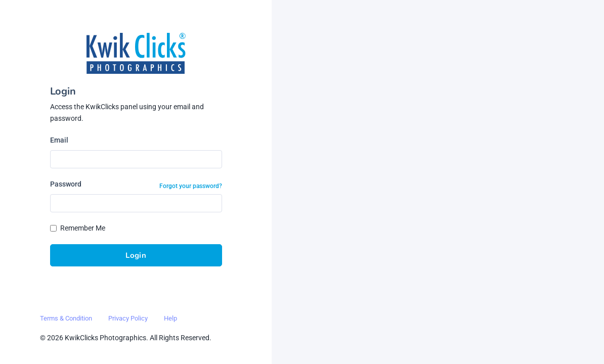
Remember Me (83, 228)
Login (136, 255)
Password (66, 184)
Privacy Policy (128, 318)
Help (170, 318)
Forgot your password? (191, 186)
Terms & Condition (66, 318)
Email (59, 140)
